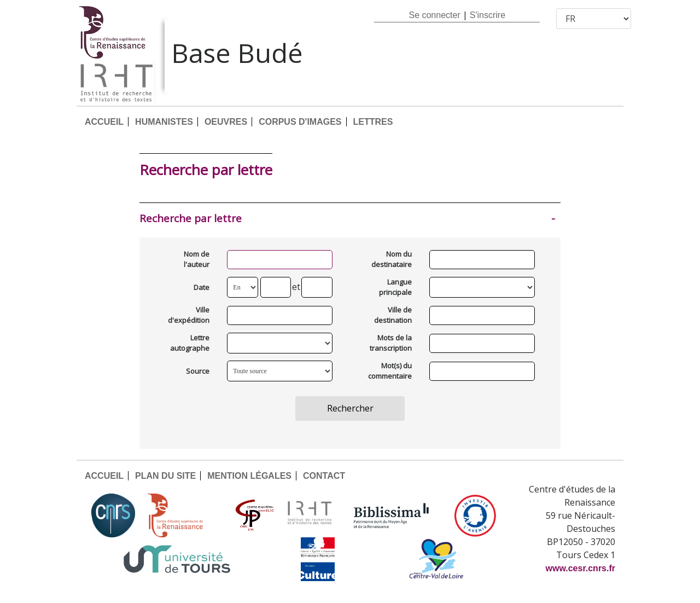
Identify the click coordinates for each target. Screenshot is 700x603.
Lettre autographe (190, 343)
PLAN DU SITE (165, 476)
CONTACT (324, 476)
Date (202, 287)
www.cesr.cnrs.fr (581, 568)
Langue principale (395, 287)
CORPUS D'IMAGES (300, 122)
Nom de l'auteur (197, 259)
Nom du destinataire (392, 259)
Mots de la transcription (391, 343)
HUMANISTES (164, 122)
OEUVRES (226, 122)
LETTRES (373, 122)
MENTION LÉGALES (249, 476)
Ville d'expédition (189, 315)
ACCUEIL (104, 122)
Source (198, 371)
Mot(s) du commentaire (390, 371)
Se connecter (434, 15)
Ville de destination (393, 315)
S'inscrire (488, 15)
